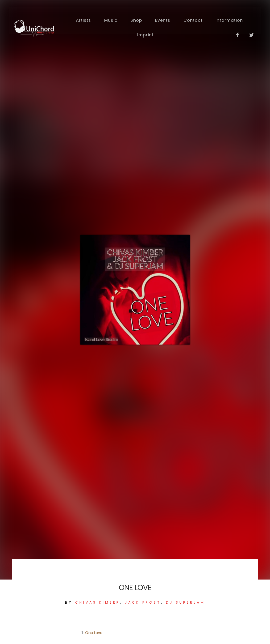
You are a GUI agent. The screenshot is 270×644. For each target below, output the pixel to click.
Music (111, 19)
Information (229, 19)
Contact (193, 19)
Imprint (145, 34)
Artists (84, 19)
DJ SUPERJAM (186, 602)
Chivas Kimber (98, 602)
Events (163, 19)
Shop (136, 19)
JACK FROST (143, 602)
